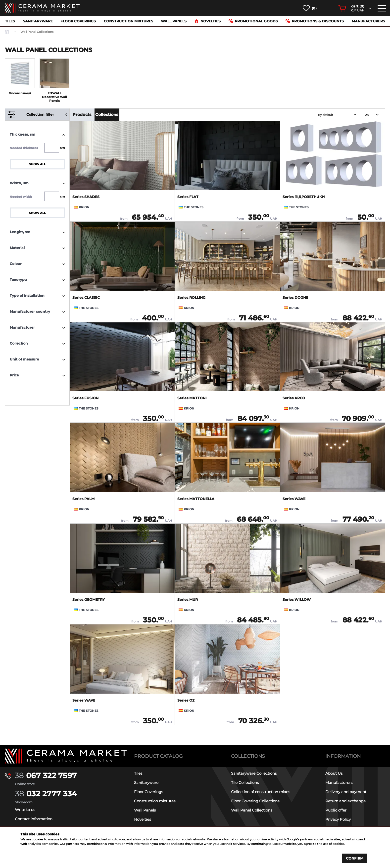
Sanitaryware (38, 21)
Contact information (34, 819)
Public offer (336, 810)
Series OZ (186, 700)
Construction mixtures (128, 21)
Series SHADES (86, 197)
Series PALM (83, 499)
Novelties (207, 21)
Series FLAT (188, 197)
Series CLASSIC (86, 298)
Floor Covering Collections (255, 801)
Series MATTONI (192, 398)
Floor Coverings (78, 21)
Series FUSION (85, 398)
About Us (334, 773)
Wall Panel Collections (252, 810)
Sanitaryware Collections (254, 773)
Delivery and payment (346, 792)
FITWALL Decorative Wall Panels (54, 97)
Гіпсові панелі (20, 93)
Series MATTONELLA (196, 499)
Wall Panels (174, 21)
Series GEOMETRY (89, 600)
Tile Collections (245, 783)
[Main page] (66, 756)
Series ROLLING (191, 298)
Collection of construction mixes (261, 792)
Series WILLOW (297, 600)
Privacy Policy (338, 819)
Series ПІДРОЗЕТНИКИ (304, 197)
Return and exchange (345, 801)
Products (82, 115)
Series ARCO (294, 398)
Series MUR (188, 600)
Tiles (10, 21)
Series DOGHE (295, 298)
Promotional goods (253, 21)
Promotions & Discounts (315, 21)
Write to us (25, 810)
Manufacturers (368, 21)
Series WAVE (294, 499)
